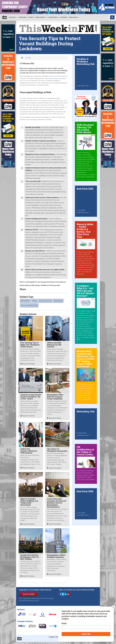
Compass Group (45, 301)
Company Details (55, 637)
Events (31, 17)
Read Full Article (27, 364)
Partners (64, 17)
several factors (61, 76)
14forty (35, 301)
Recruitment (41, 17)
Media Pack (74, 17)
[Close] (113, 607)
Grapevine (23, 17)
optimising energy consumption (56, 79)
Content (13, 17)
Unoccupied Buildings (29, 305)
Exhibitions (54, 17)
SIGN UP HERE (29, 594)
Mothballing (58, 301)
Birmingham (25, 301)
